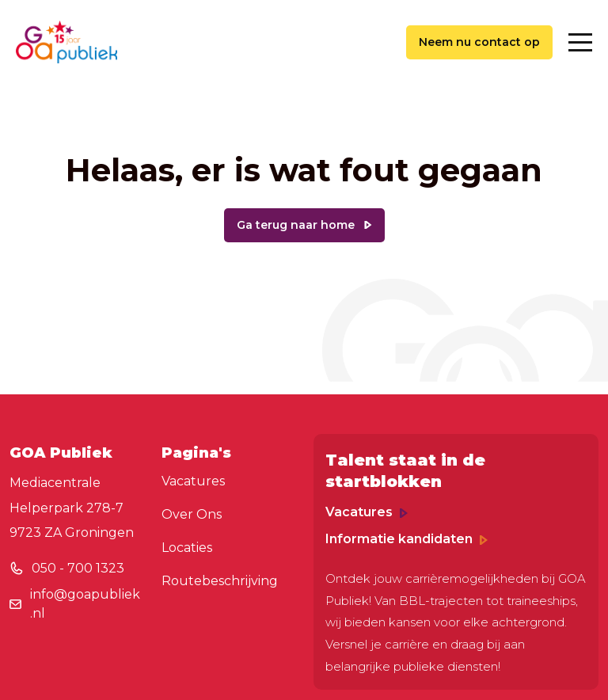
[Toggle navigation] (580, 42)
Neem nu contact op (479, 42)
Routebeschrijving (220, 581)
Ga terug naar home (296, 225)
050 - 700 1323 (78, 568)
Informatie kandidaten (407, 539)
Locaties (187, 548)
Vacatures (193, 481)
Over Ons (192, 514)
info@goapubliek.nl (85, 604)
